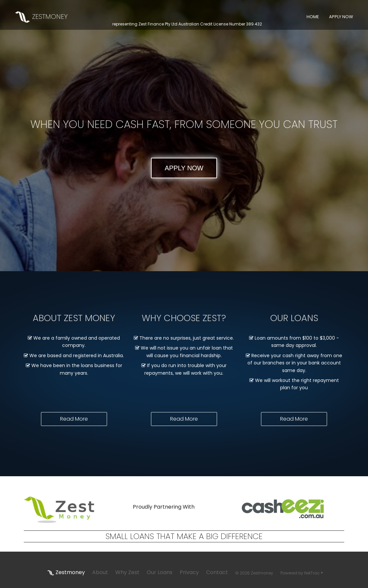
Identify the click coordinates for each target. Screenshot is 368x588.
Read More (74, 419)
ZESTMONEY (41, 17)
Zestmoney (66, 572)
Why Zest (127, 572)
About (100, 572)
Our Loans (160, 572)
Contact (217, 572)
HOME (313, 17)
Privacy (189, 572)
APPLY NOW (341, 17)
